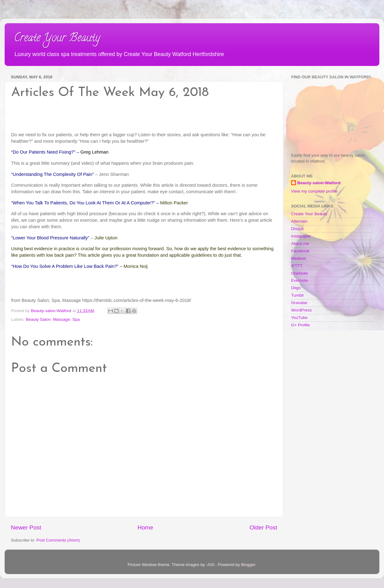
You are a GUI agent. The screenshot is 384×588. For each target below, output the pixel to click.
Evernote (299, 280)
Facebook (300, 251)
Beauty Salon (38, 319)
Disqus (297, 229)
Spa (76, 319)
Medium (299, 258)
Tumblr (298, 295)
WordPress (301, 310)
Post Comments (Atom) (58, 540)
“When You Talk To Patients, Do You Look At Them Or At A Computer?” (83, 203)
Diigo (296, 288)
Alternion (299, 221)
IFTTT (297, 266)
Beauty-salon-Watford (319, 183)
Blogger (248, 565)
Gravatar (299, 303)
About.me (300, 244)
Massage (61, 319)
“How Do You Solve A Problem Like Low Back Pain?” (65, 266)
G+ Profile (300, 325)
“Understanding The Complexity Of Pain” (52, 174)
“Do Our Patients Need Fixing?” (43, 152)
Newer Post (26, 527)
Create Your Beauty (57, 39)
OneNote (299, 273)
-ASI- (211, 565)
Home (145, 527)
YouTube (299, 318)
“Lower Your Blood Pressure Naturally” (50, 238)
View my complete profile (314, 191)
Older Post (263, 527)
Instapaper (301, 236)
